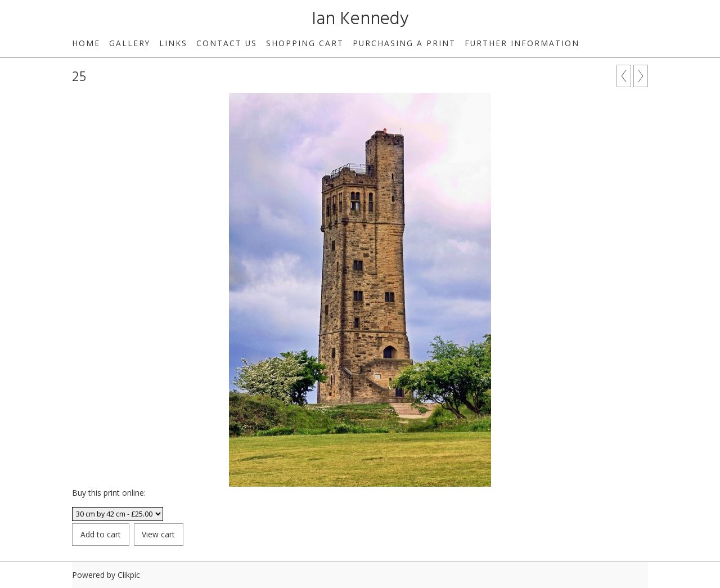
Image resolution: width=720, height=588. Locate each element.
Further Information (522, 43)
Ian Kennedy (360, 19)
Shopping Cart (305, 43)
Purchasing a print (404, 43)
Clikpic (129, 575)
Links (173, 43)
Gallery (130, 43)
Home (86, 43)
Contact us (227, 43)
